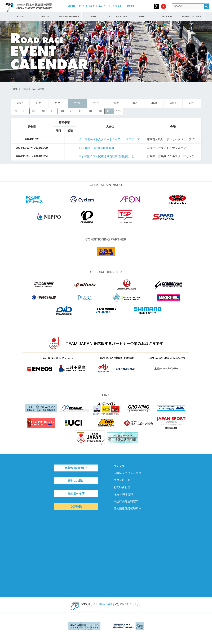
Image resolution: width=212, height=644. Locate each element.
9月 (90, 111)
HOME (15, 89)
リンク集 (119, 466)
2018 (192, 103)
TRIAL (143, 16)
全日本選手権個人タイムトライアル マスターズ (109, 139)
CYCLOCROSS (118, 16)
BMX (94, 16)
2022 (116, 103)
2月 (25, 111)
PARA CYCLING (191, 16)
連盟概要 (131, 6)
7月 (72, 111)
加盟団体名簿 (76, 494)
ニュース (102, 6)
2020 (154, 103)
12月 (119, 111)
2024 (77, 103)
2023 (96, 103)
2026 (39, 103)
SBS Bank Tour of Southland (96, 148)
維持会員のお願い (76, 468)
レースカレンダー (116, 6)
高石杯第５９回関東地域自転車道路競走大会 (107, 156)
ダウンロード (122, 480)
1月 (15, 111)
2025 (58, 103)
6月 (62, 111)
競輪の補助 (106, 604)
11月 (109, 111)
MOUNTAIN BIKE (69, 16)
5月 (53, 111)
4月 (43, 111)
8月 (81, 111)
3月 (34, 111)
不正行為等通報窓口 (126, 501)
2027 (20, 103)
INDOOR (167, 16)
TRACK (45, 16)
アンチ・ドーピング (87, 6)
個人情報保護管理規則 (127, 509)
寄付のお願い (76, 481)
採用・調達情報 (123, 494)
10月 (100, 111)
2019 (173, 103)
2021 (135, 103)
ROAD (20, 16)
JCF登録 (71, 6)
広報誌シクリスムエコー (129, 473)
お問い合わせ (122, 487)
